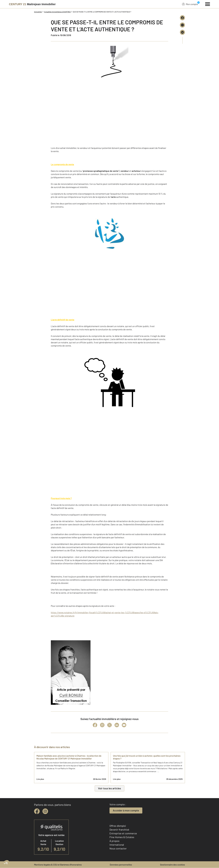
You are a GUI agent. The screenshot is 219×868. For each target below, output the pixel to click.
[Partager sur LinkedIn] (182, 32)
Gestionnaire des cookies (172, 865)
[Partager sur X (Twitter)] (182, 25)
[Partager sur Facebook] (182, 18)
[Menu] (208, 4)
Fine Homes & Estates (122, 837)
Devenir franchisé (119, 830)
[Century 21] (32, 4)
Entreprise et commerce (123, 833)
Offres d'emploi (118, 826)
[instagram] (45, 811)
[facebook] (37, 811)
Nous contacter (118, 848)
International (117, 845)
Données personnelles (121, 865)
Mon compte (190, 4)
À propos (114, 841)
